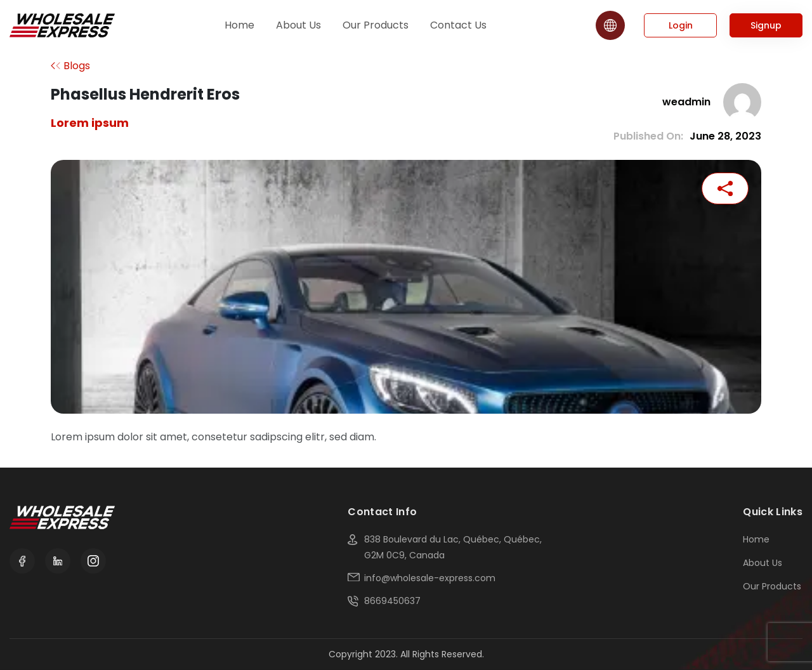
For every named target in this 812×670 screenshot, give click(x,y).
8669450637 (392, 601)
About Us (298, 25)
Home (239, 25)
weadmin (686, 102)
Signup (766, 25)
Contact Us (458, 25)
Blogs (77, 66)
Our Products (376, 25)
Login (681, 25)
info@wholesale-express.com (430, 578)
